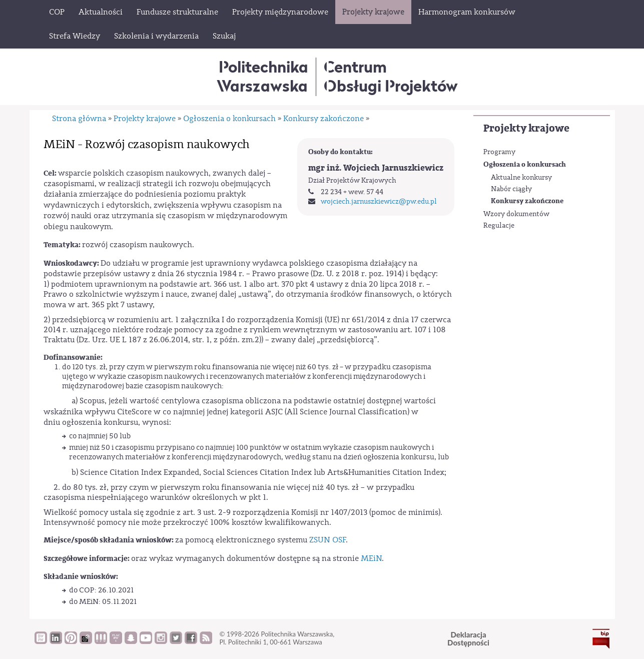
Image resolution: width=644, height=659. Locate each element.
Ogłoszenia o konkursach (525, 164)
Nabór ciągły (511, 189)
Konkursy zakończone (527, 201)
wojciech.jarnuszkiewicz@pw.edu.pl (379, 202)
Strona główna (79, 119)
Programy (499, 152)
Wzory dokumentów (516, 214)
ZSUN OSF (328, 540)
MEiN (371, 558)
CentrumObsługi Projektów (391, 76)
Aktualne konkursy (521, 178)
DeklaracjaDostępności (468, 639)
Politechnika (262, 76)
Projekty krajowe (526, 128)
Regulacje (499, 226)
